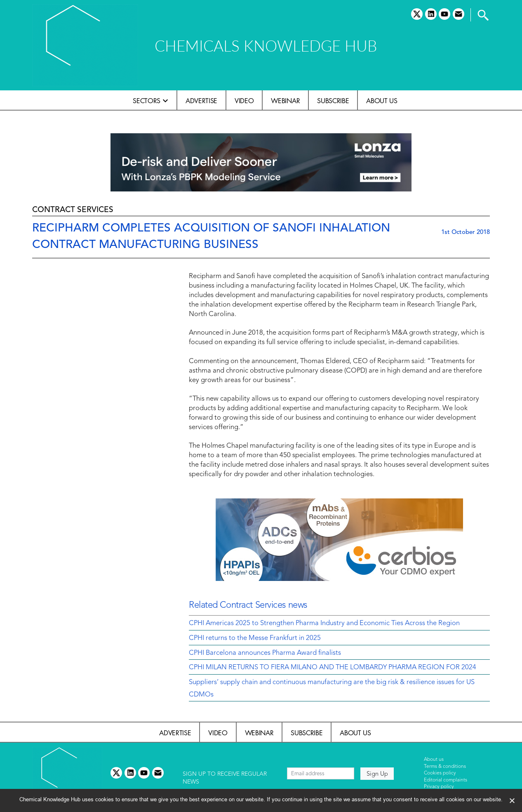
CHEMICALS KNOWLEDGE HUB (266, 46)
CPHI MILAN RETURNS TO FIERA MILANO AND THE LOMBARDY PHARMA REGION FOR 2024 (333, 668)
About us (382, 101)
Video (244, 101)
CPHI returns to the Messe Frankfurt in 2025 (255, 638)
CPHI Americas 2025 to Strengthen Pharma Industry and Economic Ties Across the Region (324, 623)
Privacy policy (439, 787)
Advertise (201, 101)
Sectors (147, 101)
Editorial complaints (446, 780)
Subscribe (333, 101)
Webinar (285, 101)
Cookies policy (440, 773)
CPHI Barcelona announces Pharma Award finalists (265, 653)
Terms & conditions (445, 767)
